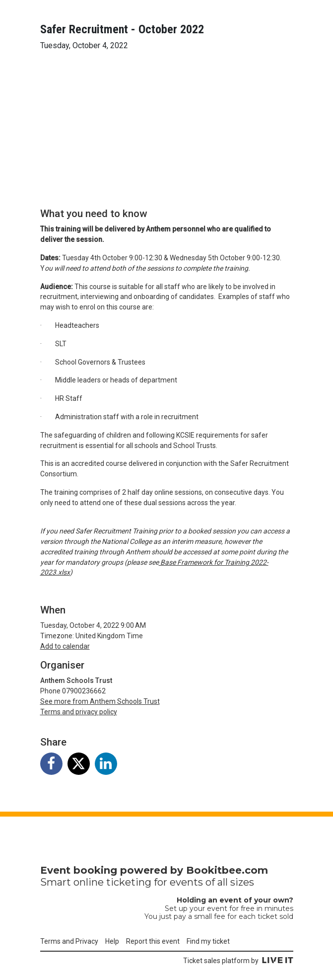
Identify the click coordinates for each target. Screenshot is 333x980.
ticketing (129, 882)
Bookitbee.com (227, 870)
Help (112, 941)
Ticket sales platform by (238, 961)
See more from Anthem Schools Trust (100, 701)
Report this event (153, 941)
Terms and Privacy (69, 941)
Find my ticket (208, 941)
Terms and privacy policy (79, 712)
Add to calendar (65, 646)
